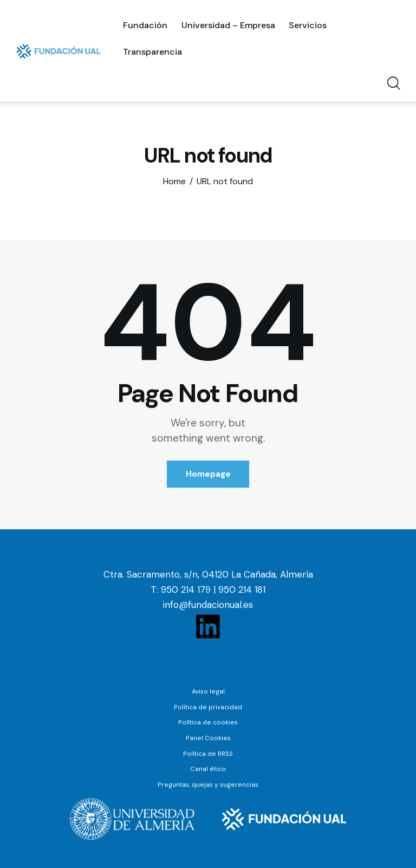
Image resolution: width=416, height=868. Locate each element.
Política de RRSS (208, 753)
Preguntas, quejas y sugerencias (208, 783)
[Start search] (393, 84)
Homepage (208, 474)
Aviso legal (208, 692)
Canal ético (208, 768)
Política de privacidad (208, 707)
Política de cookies (208, 722)
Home (174, 182)
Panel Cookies (208, 737)
